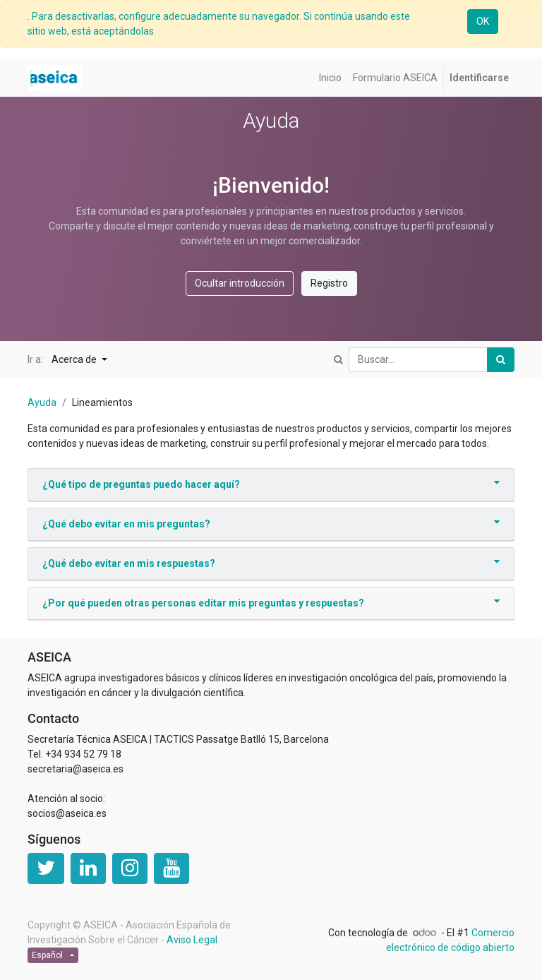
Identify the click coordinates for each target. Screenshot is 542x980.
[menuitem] (330, 78)
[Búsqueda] (501, 360)
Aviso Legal (192, 940)
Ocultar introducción (240, 283)
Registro (329, 283)
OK (483, 21)
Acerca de (75, 359)
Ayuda (42, 402)
